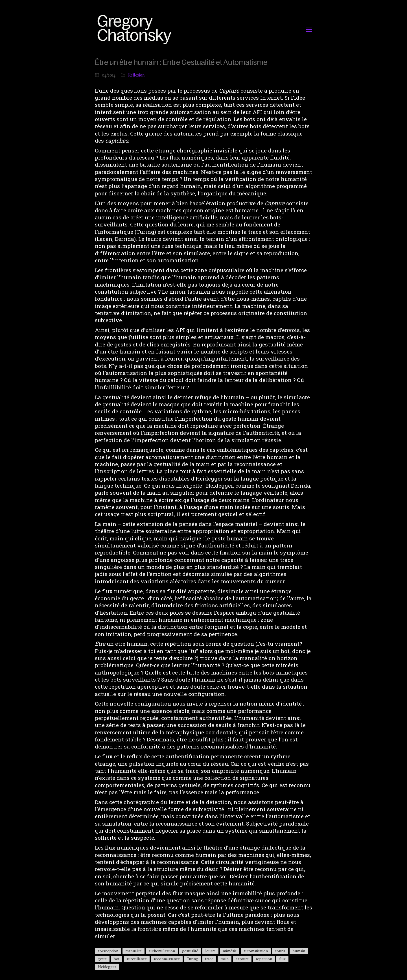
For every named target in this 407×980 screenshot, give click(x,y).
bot (117, 959)
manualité (134, 951)
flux (282, 959)
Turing (192, 959)
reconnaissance (167, 959)
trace (209, 959)
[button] (309, 29)
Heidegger (107, 967)
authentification (162, 951)
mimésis (230, 951)
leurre (210, 951)
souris (280, 951)
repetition (264, 959)
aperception (108, 951)
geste (102, 959)
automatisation (256, 951)
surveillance (137, 959)
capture (242, 959)
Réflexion (136, 75)
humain (299, 951)
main (225, 959)
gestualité (190, 951)
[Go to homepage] (136, 29)
